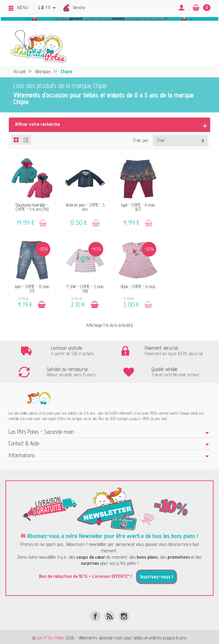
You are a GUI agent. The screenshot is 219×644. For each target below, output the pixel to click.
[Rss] (109, 614)
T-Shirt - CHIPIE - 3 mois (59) (31, 287)
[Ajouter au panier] (42, 222)
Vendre (79, 7)
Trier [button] (161, 140)
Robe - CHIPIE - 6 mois (84, 285)
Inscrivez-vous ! (156, 575)
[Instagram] (124, 614)
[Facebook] (95, 614)
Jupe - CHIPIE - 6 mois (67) (136, 206)
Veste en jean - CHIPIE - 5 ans (83, 206)
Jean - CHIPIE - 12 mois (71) (187, 206)
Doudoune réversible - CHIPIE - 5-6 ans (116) (32, 206)
